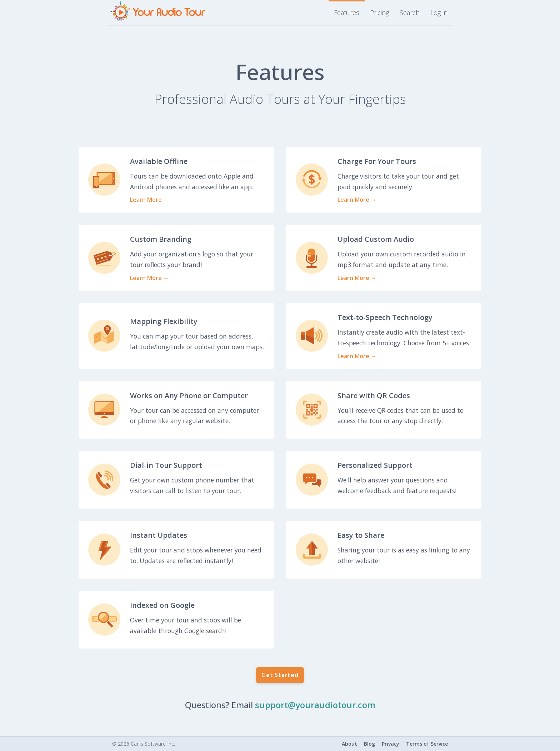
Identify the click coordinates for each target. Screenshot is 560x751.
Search (410, 12)
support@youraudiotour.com (315, 705)
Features (347, 12)
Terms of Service (427, 744)
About (349, 744)
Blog (369, 744)
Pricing (379, 12)
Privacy (391, 744)
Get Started (280, 675)
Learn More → (149, 200)
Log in (439, 12)
